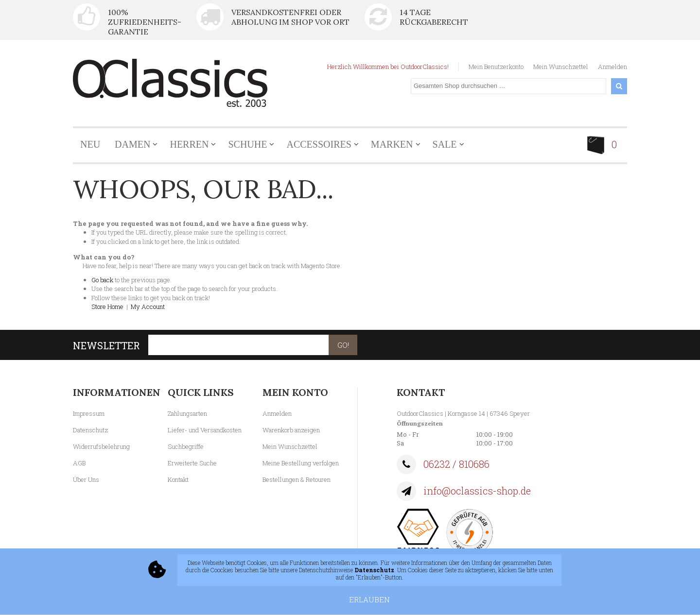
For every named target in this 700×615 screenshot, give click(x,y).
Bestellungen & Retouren (297, 479)
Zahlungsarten (187, 413)
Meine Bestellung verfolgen (301, 463)
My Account (148, 307)
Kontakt (178, 479)
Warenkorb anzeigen (291, 430)
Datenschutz (90, 430)
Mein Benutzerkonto (496, 67)
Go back (102, 280)
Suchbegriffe (186, 446)
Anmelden (612, 67)
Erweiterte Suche (192, 463)
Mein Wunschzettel (561, 67)
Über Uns (86, 479)
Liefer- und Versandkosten (205, 430)
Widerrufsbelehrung (101, 446)
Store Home (107, 307)
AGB (79, 463)
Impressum (89, 413)
